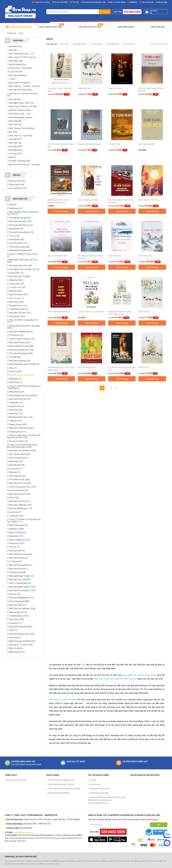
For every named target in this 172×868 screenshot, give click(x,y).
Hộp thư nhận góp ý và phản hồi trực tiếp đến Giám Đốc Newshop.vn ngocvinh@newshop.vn (107, 800)
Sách (21, 33)
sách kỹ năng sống (146, 675)
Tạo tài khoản (147, 2)
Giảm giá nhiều (80, 44)
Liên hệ (93, 780)
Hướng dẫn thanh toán (100, 789)
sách (83, 665)
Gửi (159, 825)
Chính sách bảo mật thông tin (61, 784)
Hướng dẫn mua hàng (99, 793)
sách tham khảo (101, 679)
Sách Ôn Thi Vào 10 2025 (90, 27)
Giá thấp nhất (113, 44)
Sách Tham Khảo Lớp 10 (38, 861)
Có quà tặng (97, 44)
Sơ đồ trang (95, 784)
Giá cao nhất (129, 44)
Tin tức (76, 2)
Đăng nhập (162, 2)
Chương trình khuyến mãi (94, 2)
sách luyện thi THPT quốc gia (123, 679)
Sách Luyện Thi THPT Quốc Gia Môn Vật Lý (119, 861)
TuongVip (51, 861)
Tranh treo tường (42, 2)
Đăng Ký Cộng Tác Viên (16, 780)
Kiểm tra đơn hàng (117, 2)
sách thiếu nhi (129, 675)
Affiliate (132, 2)
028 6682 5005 (132, 12)
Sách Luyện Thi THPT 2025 (51, 27)
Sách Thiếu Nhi (158, 27)
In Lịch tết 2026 (61, 2)
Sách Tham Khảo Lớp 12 (32, 864)
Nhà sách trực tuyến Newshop (63, 700)
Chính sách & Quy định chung (61, 780)
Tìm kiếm (105, 12)
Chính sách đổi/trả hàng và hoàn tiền (64, 789)
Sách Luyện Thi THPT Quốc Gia (16, 861)
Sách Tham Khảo (15, 864)
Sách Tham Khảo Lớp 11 (51, 864)
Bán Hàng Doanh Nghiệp (59, 793)
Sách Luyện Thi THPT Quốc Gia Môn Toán (87, 861)
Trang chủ (11, 33)
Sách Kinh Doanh (126, 27)
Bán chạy (65, 44)
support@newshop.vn (23, 832)
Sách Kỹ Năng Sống (63, 861)
